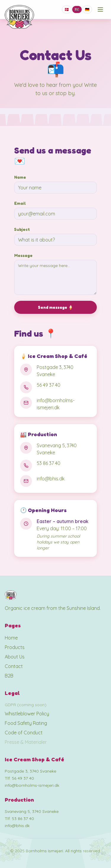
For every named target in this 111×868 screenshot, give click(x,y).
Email (20, 203)
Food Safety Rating (26, 723)
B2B (9, 676)
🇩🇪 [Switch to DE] (87, 9)
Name (20, 177)
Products (15, 647)
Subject (22, 229)
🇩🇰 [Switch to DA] (67, 9)
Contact (14, 666)
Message (23, 255)
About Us (15, 657)
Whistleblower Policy (27, 714)
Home (11, 638)
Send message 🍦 (55, 307)
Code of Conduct (24, 733)
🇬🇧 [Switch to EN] (77, 9)
